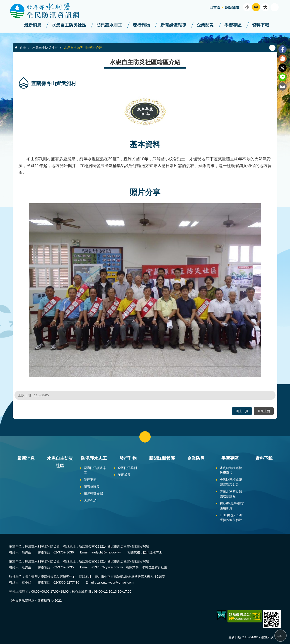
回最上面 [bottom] (280, 636)
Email (283, 86)
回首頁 (215, 8)
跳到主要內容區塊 (2, 2)
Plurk (283, 59)
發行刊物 (141, 25)
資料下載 (261, 25)
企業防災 (205, 25)
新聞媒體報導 (173, 25)
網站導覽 (232, 8)
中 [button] (256, 7)
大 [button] (265, 7)
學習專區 (233, 25)
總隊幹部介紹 (93, 493)
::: (1, 2)
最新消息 (33, 25)
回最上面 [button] (264, 411)
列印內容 (272, 48)
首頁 (23, 48)
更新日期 (235, 637)
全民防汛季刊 (127, 468)
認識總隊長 (92, 487)
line (283, 77)
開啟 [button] (275, 7)
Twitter (283, 68)
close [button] (145, 437)
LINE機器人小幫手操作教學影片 (231, 518)
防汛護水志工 (109, 25)
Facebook (283, 49)
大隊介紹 (90, 500)
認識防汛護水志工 (95, 470)
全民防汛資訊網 (49, 11)
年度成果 (124, 475)
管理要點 (90, 480)
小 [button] (247, 7)
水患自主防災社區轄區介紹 (83, 48)
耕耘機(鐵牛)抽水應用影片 (232, 506)
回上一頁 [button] (242, 411)
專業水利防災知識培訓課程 (231, 494)
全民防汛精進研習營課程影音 (231, 482)
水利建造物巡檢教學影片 (231, 470)
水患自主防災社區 (69, 25)
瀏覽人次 (267, 637)
